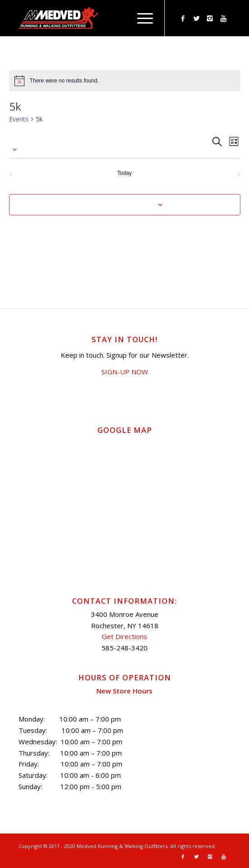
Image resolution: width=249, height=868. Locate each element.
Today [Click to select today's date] (124, 173)
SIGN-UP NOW (125, 372)
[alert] (125, 81)
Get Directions (124, 636)
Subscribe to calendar (120, 204)
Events (19, 119)
